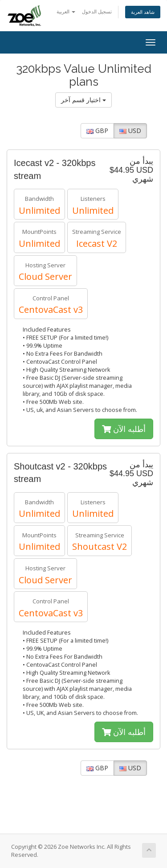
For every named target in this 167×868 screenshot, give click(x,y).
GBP (97, 131)
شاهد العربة (143, 12)
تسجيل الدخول (97, 11)
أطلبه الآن (124, 429)
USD (130, 131)
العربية (66, 11)
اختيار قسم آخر (83, 100)
